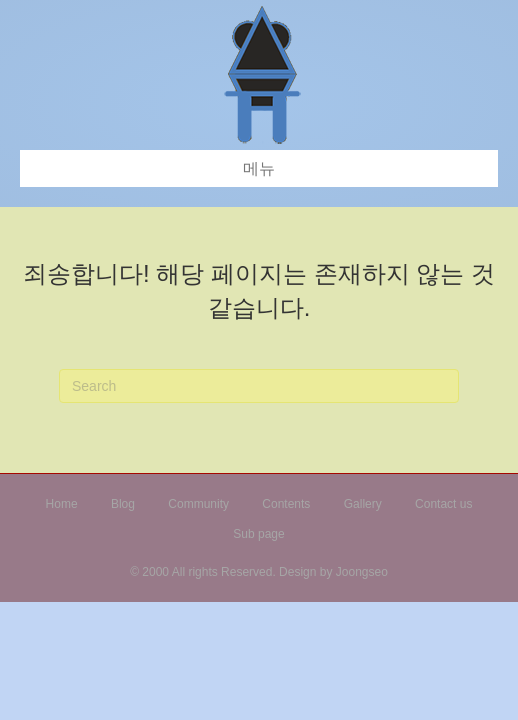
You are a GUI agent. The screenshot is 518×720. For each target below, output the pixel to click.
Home (62, 504)
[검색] (259, 386)
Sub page (258, 534)
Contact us (443, 504)
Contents (286, 504)
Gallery (363, 504)
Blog (123, 504)
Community (198, 504)
